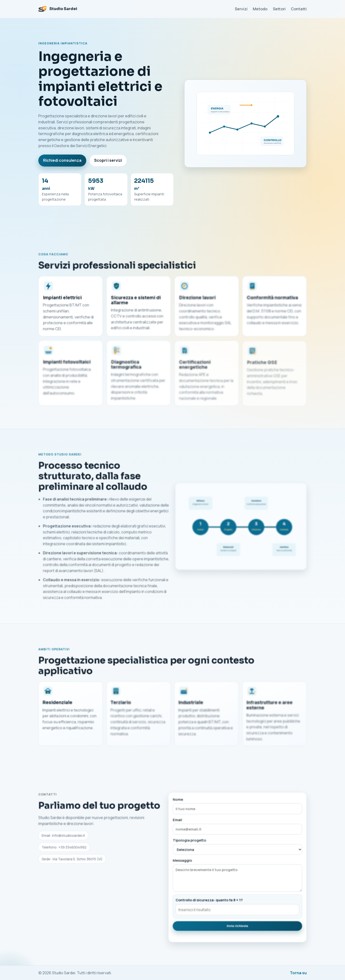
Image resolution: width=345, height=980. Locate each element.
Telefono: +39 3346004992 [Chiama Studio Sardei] (64, 849)
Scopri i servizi (108, 160)
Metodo (260, 9)
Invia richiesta (238, 928)
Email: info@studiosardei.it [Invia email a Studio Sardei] (63, 838)
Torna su (298, 973)
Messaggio (238, 877)
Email (238, 828)
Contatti (299, 9)
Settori (279, 9)
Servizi (241, 9)
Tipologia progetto (238, 848)
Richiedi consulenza (62, 160)
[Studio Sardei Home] (58, 9)
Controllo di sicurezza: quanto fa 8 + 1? (209, 902)
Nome (238, 808)
